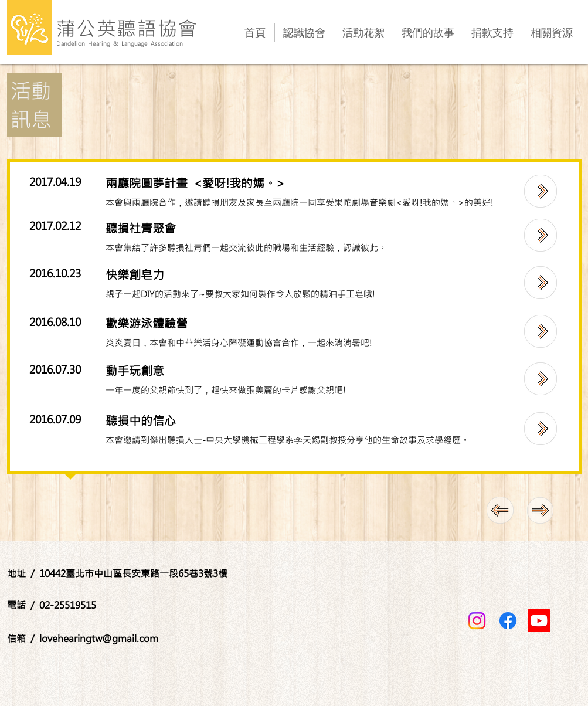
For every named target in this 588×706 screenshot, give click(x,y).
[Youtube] (539, 621)
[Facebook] (508, 621)
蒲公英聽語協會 (128, 28)
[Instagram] (477, 621)
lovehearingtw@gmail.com (99, 638)
